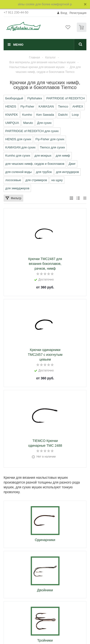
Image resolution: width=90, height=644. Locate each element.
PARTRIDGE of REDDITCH (66, 98)
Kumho (27, 115)
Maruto (28, 123)
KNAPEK (12, 115)
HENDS (11, 106)
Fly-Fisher (27, 106)
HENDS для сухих (18, 139)
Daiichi (63, 115)
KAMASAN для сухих (20, 147)
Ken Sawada (45, 115)
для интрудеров (67, 172)
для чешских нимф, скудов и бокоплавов (35, 164)
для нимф (63, 156)
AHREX (78, 106)
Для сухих (44, 123)
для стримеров (36, 180)
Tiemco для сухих (52, 147)
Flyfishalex (35, 98)
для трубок (44, 172)
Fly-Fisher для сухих (50, 139)
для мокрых (43, 156)
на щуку (57, 180)
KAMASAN (46, 106)
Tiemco (63, 106)
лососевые (13, 180)
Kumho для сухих (18, 156)
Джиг (72, 164)
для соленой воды (18, 172)
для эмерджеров (17, 188)
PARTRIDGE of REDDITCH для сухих (32, 131)
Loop (75, 115)
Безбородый (14, 98)
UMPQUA (12, 123)
